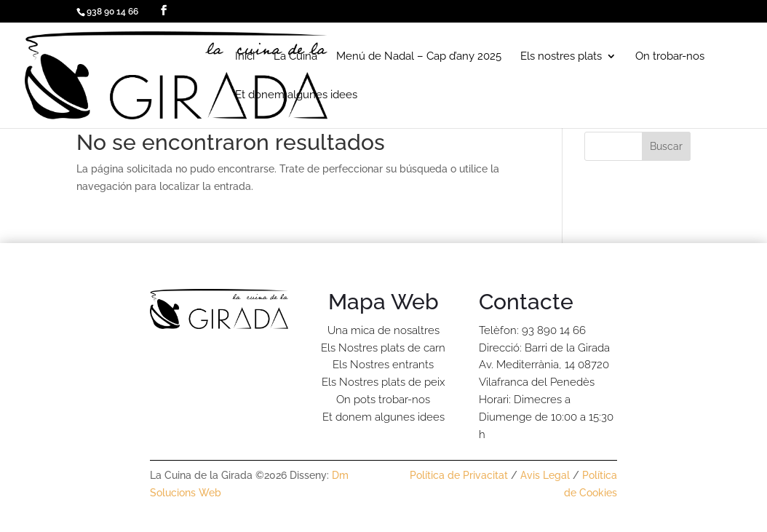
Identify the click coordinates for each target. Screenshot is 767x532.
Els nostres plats (561, 57)
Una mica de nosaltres (383, 330)
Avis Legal (545, 475)
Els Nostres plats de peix (383, 382)
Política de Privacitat (459, 475)
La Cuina (295, 57)
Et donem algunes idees (296, 95)
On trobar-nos (670, 57)
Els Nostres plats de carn (383, 348)
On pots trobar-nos (383, 400)
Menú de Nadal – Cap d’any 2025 (419, 57)
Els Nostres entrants (383, 365)
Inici (245, 57)
